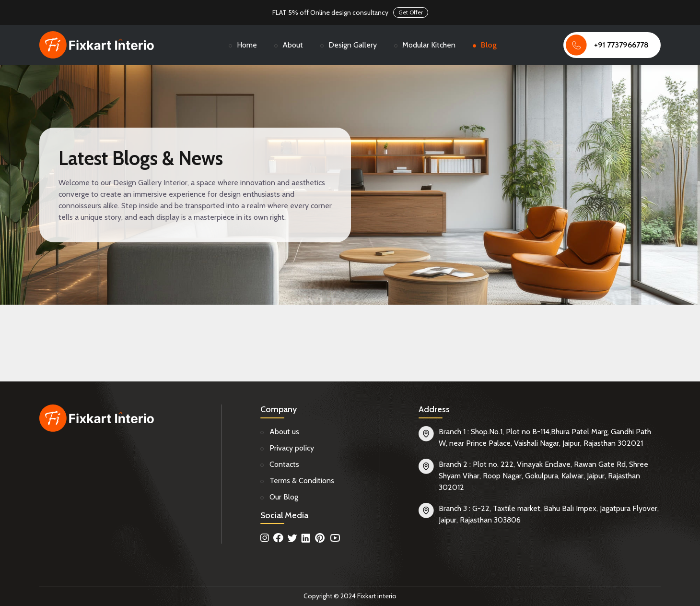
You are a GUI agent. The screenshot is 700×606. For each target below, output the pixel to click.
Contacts (284, 464)
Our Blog (284, 497)
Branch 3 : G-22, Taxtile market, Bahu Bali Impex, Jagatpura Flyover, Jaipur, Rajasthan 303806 (549, 514)
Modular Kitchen (429, 45)
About (293, 45)
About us (284, 432)
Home (247, 45)
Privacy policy (292, 448)
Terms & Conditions (302, 481)
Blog (489, 45)
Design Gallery (353, 45)
